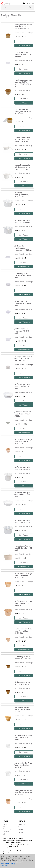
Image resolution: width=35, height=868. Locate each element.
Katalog (5, 824)
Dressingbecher (12, 17)
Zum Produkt (24, 41)
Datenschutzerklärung (8, 864)
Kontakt (21, 832)
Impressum (6, 831)
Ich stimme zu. (5, 866)
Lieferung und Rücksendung (7, 828)
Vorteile (21, 827)
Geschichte (22, 829)
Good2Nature (5, 15)
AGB (4, 834)
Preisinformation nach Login (24, 33)
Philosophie (22, 824)
